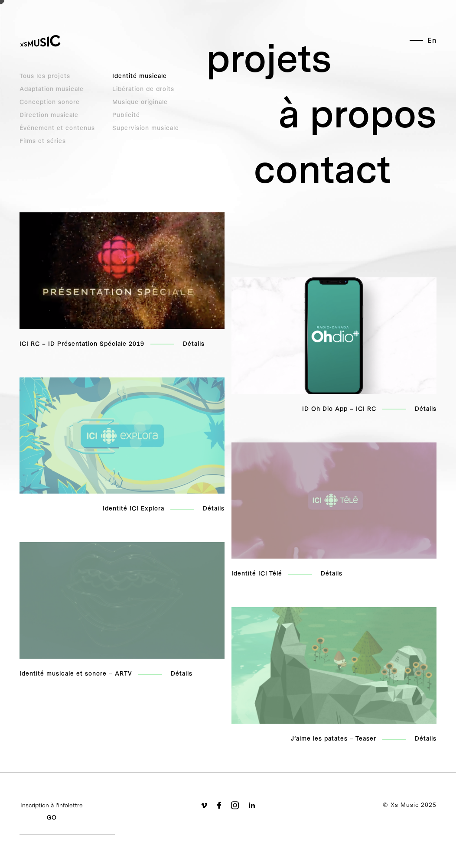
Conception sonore (50, 102)
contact (322, 169)
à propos (358, 114)
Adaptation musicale (52, 89)
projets (269, 58)
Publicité (126, 115)
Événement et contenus (57, 128)
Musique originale (140, 102)
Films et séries (43, 141)
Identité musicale (140, 76)
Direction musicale (49, 115)
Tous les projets (45, 76)
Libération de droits (143, 89)
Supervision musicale (146, 128)
